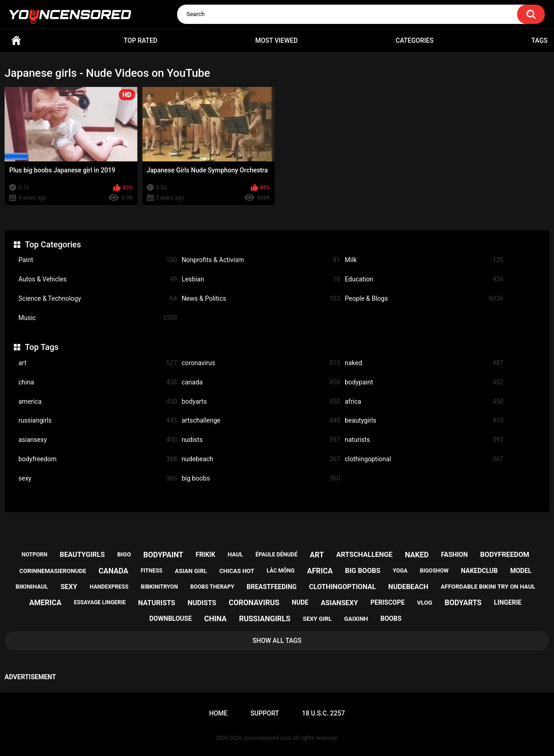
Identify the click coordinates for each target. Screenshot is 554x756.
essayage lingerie (100, 602)
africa (424, 402)
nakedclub (479, 571)
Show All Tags (277, 641)
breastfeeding (272, 587)
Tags (540, 40)
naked (424, 363)
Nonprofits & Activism (261, 260)
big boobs (261, 478)
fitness (152, 571)
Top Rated (141, 40)
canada (261, 382)
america (98, 402)
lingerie (508, 602)
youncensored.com (267, 738)
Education (424, 279)
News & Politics (261, 299)
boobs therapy (213, 587)
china (98, 382)
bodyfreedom (98, 459)
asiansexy (98, 440)
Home (16, 41)
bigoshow (434, 571)
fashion (455, 555)
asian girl (191, 571)
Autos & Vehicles (98, 279)
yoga (400, 571)
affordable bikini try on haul (488, 587)
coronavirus (261, 363)
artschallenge (261, 421)
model (521, 571)
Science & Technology (98, 299)
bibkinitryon (159, 587)
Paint (98, 260)
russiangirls (98, 421)
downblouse (171, 619)
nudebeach (261, 459)
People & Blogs (424, 299)
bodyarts (261, 402)
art (98, 363)
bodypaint (424, 382)
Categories (415, 40)
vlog (424, 603)
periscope (387, 602)
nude (300, 602)
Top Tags (42, 347)
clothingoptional (424, 459)
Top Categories (53, 244)
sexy (98, 478)
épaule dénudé (276, 555)
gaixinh (356, 619)
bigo (124, 554)
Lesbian (261, 279)
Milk (424, 260)
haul (236, 554)
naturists (424, 440)
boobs (391, 619)
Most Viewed (277, 40)
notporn (35, 555)
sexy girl (317, 619)
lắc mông (280, 571)
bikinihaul (32, 587)
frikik (205, 555)
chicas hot (237, 571)
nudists (261, 440)
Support (265, 713)
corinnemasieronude (53, 571)
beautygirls (424, 421)
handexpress (109, 587)
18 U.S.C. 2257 (323, 713)
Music (98, 318)
